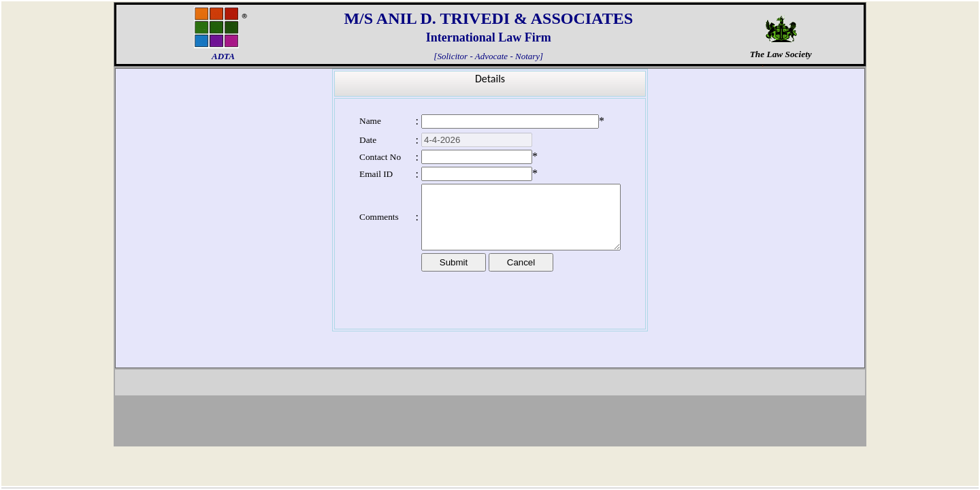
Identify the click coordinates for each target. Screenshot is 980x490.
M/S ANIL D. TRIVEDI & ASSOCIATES (488, 18)
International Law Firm (489, 37)
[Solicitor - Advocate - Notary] (488, 54)
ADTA (223, 56)
